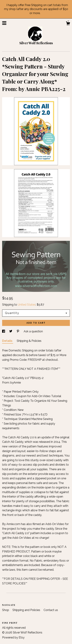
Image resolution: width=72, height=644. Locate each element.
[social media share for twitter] (11, 331)
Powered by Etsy (13, 637)
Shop (6, 610)
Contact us (51, 610)
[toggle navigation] (4, 23)
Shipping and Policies (27, 610)
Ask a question (33, 331)
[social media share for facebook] (4, 331)
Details (8, 341)
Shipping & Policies (29, 341)
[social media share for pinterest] (18, 331)
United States (27, 305)
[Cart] (68, 24)
